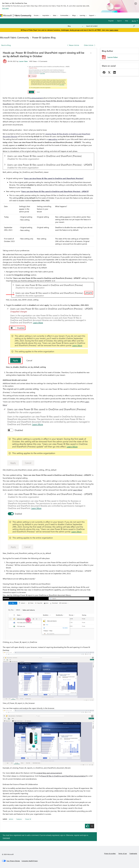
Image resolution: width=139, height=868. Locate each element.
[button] (91, 53)
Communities (64, 15)
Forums (36, 15)
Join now (5, 8)
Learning (82, 15)
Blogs (74, 15)
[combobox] (111, 26)
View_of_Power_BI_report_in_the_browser (19, 703)
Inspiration (46, 15)
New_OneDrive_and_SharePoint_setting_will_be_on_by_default (27, 553)
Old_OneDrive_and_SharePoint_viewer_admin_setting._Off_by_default (30, 470)
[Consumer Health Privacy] (30, 861)
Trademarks (133, 853)
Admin (11, 819)
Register (111, 21)
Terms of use (123, 853)
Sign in (119, 21)
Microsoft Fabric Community (14, 37)
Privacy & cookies (110, 853)
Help (127, 21)
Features (19, 819)
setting (53, 139)
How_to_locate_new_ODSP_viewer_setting (22, 300)
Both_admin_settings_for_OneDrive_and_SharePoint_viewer (26, 172)
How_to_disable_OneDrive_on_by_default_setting (26, 367)
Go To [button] (134, 21)
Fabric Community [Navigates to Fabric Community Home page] (23, 15)
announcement (37, 98)
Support (92, 15)
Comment (6, 838)
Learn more (114, 30)
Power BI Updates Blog (44, 37)
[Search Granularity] (75, 26)
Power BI (28, 819)
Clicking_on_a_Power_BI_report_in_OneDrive (20, 642)
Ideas (55, 15)
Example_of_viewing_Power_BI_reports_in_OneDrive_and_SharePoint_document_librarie (37, 768)
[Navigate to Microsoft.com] (6, 15)
